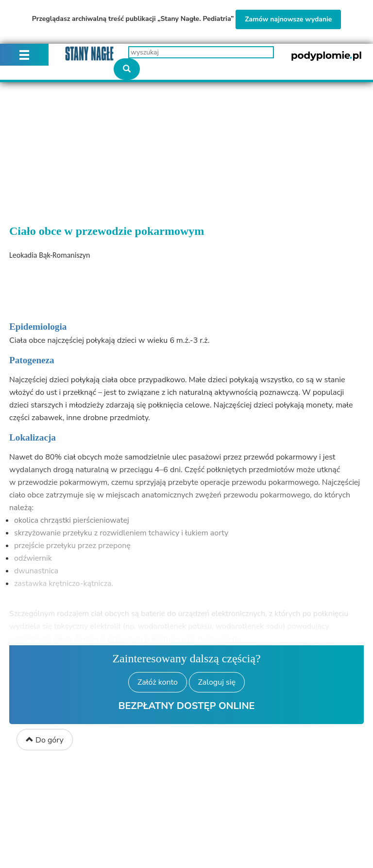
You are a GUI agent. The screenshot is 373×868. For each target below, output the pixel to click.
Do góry (45, 740)
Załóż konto (158, 682)
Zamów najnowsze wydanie (288, 19)
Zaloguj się (217, 682)
